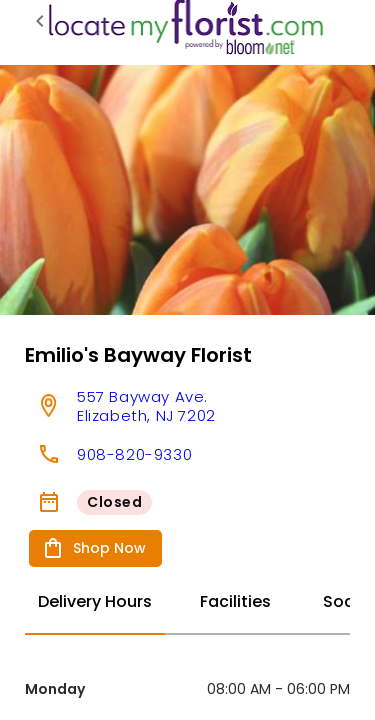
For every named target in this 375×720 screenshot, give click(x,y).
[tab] (95, 603)
